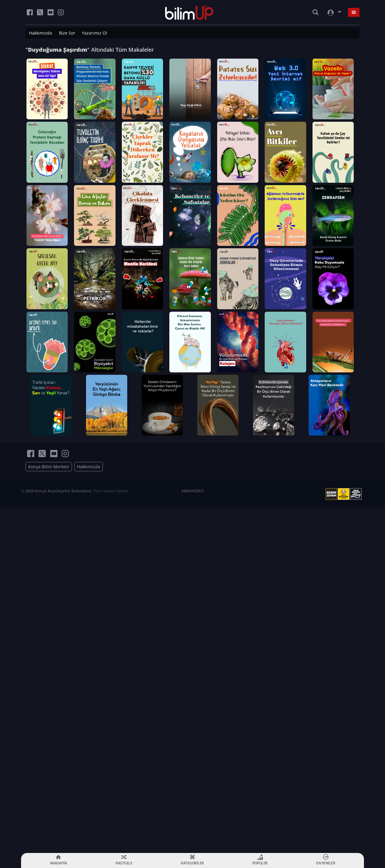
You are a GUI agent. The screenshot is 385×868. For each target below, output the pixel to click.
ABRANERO (193, 836)
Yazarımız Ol (94, 33)
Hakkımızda (40, 33)
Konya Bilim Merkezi (49, 812)
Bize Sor (67, 33)
